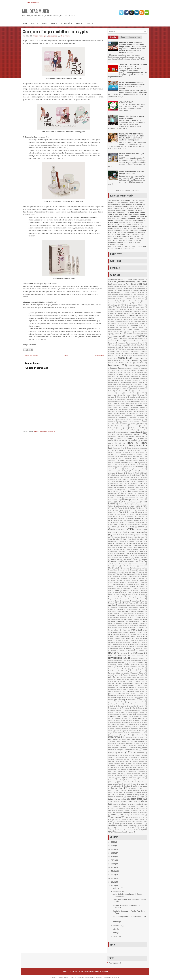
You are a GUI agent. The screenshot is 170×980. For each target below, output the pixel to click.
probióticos (112, 706)
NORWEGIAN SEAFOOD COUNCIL (130, 655)
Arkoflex (129, 336)
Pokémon (130, 696)
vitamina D (140, 824)
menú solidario (134, 621)
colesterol (112, 409)
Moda (134, 630)
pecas (133, 675)
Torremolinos (129, 793)
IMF (137, 562)
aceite (121, 295)
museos (113, 649)
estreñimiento (112, 494)
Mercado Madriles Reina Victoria (128, 626)
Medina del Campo (138, 611)
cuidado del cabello (125, 439)
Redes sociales (115, 729)
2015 (113, 882)
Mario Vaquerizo (130, 603)
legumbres (126, 589)
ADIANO (124, 305)
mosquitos (135, 642)
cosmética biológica (130, 430)
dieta (134, 458)
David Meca (128, 452)
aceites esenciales (126, 297)
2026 (113, 842)
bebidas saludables (139, 355)
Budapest (144, 368)
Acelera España (129, 301)
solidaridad (128, 769)
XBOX (138, 830)
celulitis (142, 393)
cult (120, 443)
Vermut (135, 813)
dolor (110, 463)
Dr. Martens (132, 465)
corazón (133, 424)
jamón (120, 574)
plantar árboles (140, 692)
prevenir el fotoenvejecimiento (134, 704)
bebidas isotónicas (124, 355)
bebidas (111, 355)
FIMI (110, 510)
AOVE (129, 332)
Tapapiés (111, 778)
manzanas (125, 601)
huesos (144, 558)
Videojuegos (114, 817)
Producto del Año (114, 708)
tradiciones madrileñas (116, 797)
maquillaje (135, 601)
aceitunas (141, 299)
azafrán (142, 349)
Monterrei (142, 640)
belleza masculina (115, 361)
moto (143, 642)
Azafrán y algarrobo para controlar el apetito (129, 917)
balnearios (135, 351)
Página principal (33, 2)
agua (131, 307)
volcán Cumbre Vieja (130, 826)
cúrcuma (137, 448)
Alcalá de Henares (132, 311)
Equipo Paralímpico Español (124, 487)
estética (126, 491)
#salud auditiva (123, 290)
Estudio (131, 494)
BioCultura (144, 366)
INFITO (124, 566)
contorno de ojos (139, 420)
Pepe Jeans (120, 677)
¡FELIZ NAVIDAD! (126, 102)
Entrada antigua (99, 356)
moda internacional (122, 636)
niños (110, 655)
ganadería (141, 527)
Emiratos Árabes (139, 475)
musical (138, 649)
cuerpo (111, 439)
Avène (126, 347)
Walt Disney (134, 828)
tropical (123, 802)
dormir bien (133, 463)
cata (136, 391)
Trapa (142, 797)
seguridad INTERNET (124, 759)
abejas (134, 293)
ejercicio (135, 471)
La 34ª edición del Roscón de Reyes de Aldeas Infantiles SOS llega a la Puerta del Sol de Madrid (132, 85)
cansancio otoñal (117, 380)
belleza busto (139, 358)
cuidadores (134, 441)
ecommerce (129, 467)
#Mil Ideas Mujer (134, 284)
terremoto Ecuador (115, 786)
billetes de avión (133, 366)
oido (110, 667)
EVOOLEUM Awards (115, 498)
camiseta (135, 376)
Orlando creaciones (138, 667)
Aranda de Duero (120, 334)
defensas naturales (126, 454)
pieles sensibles (113, 685)
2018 (113, 871)
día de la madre (139, 456)
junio (115, 933)
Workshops (129, 830)
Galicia (122, 527)
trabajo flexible (140, 795)
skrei (121, 768)
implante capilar (113, 564)
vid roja (127, 815)
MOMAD (119, 640)
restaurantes (114, 737)
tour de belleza (141, 792)
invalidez (111, 572)
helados (121, 547)
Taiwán (136, 776)
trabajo (130, 795)
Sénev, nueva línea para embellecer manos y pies (55, 32)
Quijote (145, 720)
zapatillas (122, 832)
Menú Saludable (117, 621)
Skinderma (114, 768)
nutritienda (111, 665)
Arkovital (111, 341)
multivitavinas (115, 647)
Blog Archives (135, 37)
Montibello (111, 642)
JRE (118, 578)
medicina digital (132, 609)
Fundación (144, 520)
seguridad (134, 757)
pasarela (135, 673)
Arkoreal (115, 338)
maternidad (124, 607)
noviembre (117, 892)
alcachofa (141, 309)
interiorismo (124, 570)
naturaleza (131, 651)
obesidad (120, 665)
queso (116, 720)
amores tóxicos (142, 321)
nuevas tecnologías (132, 661)
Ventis (119, 813)
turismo (143, 801)
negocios (124, 653)
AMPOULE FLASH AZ (118, 324)
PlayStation (112, 696)
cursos (144, 448)
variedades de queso (115, 810)
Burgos (142, 370)
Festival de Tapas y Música (132, 506)
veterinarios (143, 813)
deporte (139, 454)
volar (119, 826)
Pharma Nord (113, 681)
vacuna (122, 808)
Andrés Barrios (132, 324)
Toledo (130, 790)
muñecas (131, 647)
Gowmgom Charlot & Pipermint (124, 537)
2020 (113, 864)
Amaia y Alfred (122, 321)
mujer (130, 644)
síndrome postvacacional (125, 765)
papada (141, 671)
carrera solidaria (122, 387)
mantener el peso (114, 601)
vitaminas (111, 826)
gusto (131, 541)
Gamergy (131, 527)
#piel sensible (129, 289)
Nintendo (140, 653)
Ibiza (112, 560)
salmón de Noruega (131, 750)
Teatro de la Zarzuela (115, 780)
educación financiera (115, 469)
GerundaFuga (131, 535)
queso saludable (126, 720)
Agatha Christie (121, 307)
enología (133, 483)
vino (110, 820)
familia (119, 502)
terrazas (142, 784)
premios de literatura (116, 702)
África (110, 307)
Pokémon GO (140, 696)
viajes (114, 815)
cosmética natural (122, 432)
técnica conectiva (141, 780)
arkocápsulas (116, 336)
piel (117, 683)
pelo (110, 677)
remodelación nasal (121, 733)
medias (111, 609)
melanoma (112, 615)
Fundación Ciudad (117, 523)
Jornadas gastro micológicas (130, 576)
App (136, 332)
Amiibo (131, 321)
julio (115, 929)
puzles (142, 718)
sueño (121, 774)
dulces (142, 465)
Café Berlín (127, 372)
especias (142, 490)
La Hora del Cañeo (120, 582)
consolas (111, 420)
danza (119, 452)
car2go (142, 383)
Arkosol (123, 339)
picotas (110, 683)
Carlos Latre (125, 385)
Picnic (129, 681)
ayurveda (126, 349)
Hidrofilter (115, 549)
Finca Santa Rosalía (121, 510)
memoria (141, 615)
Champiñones (133, 397)
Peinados (141, 675)
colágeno (142, 407)
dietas (142, 458)
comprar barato (121, 413)
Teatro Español (129, 780)
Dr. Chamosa (120, 465)
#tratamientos (116, 293)
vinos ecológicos (123, 822)
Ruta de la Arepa (114, 746)
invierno (119, 572)
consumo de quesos (124, 420)
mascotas (132, 605)
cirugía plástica (132, 401)
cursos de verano (134, 450)
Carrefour (111, 387)
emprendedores (114, 477)
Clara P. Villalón (113, 403)
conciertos (128, 416)
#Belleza (112, 282)
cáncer (134, 378)
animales (111, 325)
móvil (110, 645)
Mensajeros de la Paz (127, 617)
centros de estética (115, 395)
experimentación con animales (134, 498)
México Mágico (113, 630)
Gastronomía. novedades (135, 532)
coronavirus (133, 426)
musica (121, 649)
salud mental (113, 755)
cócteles (133, 407)
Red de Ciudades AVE (140, 727)
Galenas (113, 527)
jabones (141, 572)
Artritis (142, 343)
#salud (111, 290)
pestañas (141, 679)
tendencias (133, 782)
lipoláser (135, 591)
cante (129, 381)
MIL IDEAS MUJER (35, 11)
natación (113, 651)
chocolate (130, 399)
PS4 (129, 716)
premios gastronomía (136, 702)
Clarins (123, 403)
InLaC (117, 568)
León (135, 589)
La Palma (132, 582)
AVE (120, 347)
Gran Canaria (113, 539)
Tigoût (117, 791)
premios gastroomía (115, 704)
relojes (110, 733)
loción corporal (120, 593)
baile (118, 351)
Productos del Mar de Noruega (133, 708)
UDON (133, 806)
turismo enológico (119, 804)
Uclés (124, 806)
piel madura (127, 683)
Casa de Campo (113, 389)
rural (143, 744)
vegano (127, 810)
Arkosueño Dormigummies (136, 339)
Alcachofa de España (115, 311)
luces (117, 595)
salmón (124, 748)
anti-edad (134, 325)
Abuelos (142, 293)
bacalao (111, 351)
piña (110, 692)
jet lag (138, 574)
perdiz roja (120, 679)
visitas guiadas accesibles (124, 824)
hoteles (128, 557)
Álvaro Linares (139, 319)
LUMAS (129, 595)
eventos (111, 496)
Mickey (125, 630)
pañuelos (131, 671)
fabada (134, 500)
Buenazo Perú (116, 370)
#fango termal (118, 284)
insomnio (126, 568)
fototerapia (121, 518)
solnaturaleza (140, 770)
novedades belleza (138, 658)
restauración (139, 735)
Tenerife (121, 784)
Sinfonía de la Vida (141, 765)
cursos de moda (117, 450)
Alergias (141, 313)
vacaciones (113, 808)
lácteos (111, 586)
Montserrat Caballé (123, 642)
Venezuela (111, 813)
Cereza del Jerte (131, 395)
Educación (139, 467)
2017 (113, 875)
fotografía (111, 518)
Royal (138, 744)
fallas (112, 502)
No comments (65, 36)
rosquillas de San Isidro (126, 744)
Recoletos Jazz (134, 725)
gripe (142, 539)
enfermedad (122, 479)
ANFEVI (142, 324)
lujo (123, 595)
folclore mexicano (127, 516)
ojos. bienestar (118, 667)
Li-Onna (142, 589)
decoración (112, 454)
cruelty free (141, 437)
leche (118, 589)
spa (115, 772)
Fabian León (143, 500)
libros (117, 591)
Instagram (136, 568)
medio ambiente (114, 613)
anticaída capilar (138, 328)
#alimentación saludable (136, 279)
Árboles (144, 334)
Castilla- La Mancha (123, 391)
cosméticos (136, 432)
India (110, 566)
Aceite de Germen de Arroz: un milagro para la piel (132, 173)
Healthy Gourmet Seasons (135, 545)
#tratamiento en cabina (139, 290)
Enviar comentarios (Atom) (44, 431)
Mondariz (127, 640)
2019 (113, 867)
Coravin (125, 424)
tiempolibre (132, 788)
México (142, 628)
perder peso (131, 677)
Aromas (120, 341)
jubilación (125, 578)
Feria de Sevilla (124, 504)
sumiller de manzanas (134, 774)
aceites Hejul (140, 297)
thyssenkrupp (142, 786)
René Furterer (135, 733)
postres (142, 698)
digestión (111, 461)
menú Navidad (116, 619)
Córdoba (141, 424)
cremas (139, 434)
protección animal (114, 714)
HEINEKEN (112, 547)
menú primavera (141, 619)
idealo (119, 560)
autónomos (112, 347)
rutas (124, 745)
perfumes (131, 679)
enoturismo (143, 483)
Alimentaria (116, 317)
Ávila (143, 347)
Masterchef (114, 607)
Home (25, 23)
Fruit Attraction (128, 520)
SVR (118, 776)
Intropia (142, 570)
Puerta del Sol (121, 718)
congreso (123, 418)
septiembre (118, 925)
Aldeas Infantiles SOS (126, 313)
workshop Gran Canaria (116, 830)
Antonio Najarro (133, 330)
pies (46, 36)
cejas (127, 393)
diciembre (117, 888)
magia (133, 597)
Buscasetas (112, 372)
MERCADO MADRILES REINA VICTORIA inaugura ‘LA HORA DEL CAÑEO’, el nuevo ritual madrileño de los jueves (131, 137)
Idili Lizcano (127, 560)
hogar (80, 22)
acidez (139, 301)
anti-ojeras (123, 328)
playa (142, 694)
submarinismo (132, 772)
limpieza (126, 591)
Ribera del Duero (119, 739)
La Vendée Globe (132, 585)
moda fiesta (143, 632)
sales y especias (113, 748)
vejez (134, 810)
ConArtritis (141, 414)
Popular (113, 37)
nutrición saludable (136, 663)
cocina (138, 403)
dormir (124, 463)
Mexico (133, 628)
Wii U (143, 828)
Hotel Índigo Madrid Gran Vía (125, 556)
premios (121, 700)
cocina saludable (136, 405)
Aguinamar (112, 309)
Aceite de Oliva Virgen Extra (135, 295)
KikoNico (111, 580)
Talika (143, 776)
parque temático (124, 673)
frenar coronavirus (114, 520)
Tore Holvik (119, 793)
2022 (113, 857)
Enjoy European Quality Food (118, 483)
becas (110, 358)
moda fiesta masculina (119, 634)
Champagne (121, 397)
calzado (121, 374)
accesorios (112, 295)
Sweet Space (127, 776)
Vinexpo (141, 817)
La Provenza (143, 582)
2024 (113, 849)
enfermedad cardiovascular (138, 479)
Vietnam (133, 817)
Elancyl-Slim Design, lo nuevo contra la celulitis (131, 117)
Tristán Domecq (113, 802)
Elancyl (145, 473)
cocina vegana (113, 407)
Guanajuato (122, 541)
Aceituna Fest (130, 299)
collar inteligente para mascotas (128, 409)
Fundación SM (113, 525)
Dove (110, 465)
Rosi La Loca (112, 744)
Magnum (111, 599)
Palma (123, 671)
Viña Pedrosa (136, 822)
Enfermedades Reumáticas (119, 481)
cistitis (143, 401)
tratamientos (52, 36)
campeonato (119, 379)
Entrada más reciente (31, 356)
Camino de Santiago (123, 376)
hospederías (112, 552)
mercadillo (119, 624)
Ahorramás (122, 309)
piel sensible (140, 683)
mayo (115, 936)
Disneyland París (130, 461)
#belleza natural (128, 282)
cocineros (124, 407)
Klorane (119, 580)
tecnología (114, 782)
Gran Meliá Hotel (129, 539)
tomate (137, 791)
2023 (113, 853)
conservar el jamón (137, 418)
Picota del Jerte (139, 681)
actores (144, 303)
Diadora (127, 459)
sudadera (142, 772)
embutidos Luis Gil (126, 475)
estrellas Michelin (138, 491)
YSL (115, 832)
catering (120, 393)
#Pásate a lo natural (115, 288)
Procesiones (122, 706)
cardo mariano (113, 385)
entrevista (131, 485)
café (119, 372)
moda (45, 22)
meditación (141, 613)
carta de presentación (137, 387)
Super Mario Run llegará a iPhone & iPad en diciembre (133, 65)
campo (127, 379)
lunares (136, 595)
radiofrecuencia (115, 723)
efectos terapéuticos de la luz (135, 469)
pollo (135, 698)
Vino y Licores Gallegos (137, 820)
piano (122, 681)
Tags (123, 37)
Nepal (132, 653)
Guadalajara (112, 541)
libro (110, 591)
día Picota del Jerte (115, 459)
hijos (122, 549)
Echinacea (111, 467)
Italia (134, 572)
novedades (115, 658)
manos (41, 36)
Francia (140, 518)
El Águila (120, 473)
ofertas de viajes (138, 665)
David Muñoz (140, 452)
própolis (142, 712)
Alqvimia (127, 319)
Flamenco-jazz (121, 514)
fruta (136, 520)
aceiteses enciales (115, 299)
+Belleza (126, 293)
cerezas (142, 395)
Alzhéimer (111, 321)
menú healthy (142, 617)
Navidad (112, 653)
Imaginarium (129, 562)
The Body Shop (129, 786)
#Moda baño (121, 286)
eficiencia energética (115, 471)
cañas (136, 381)
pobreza (122, 696)
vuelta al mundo (122, 828)
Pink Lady (134, 690)
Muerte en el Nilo (120, 645)
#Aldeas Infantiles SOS (116, 279)
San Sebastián (124, 755)
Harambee (120, 545)
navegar (142, 651)
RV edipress (133, 746)
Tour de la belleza (117, 795)
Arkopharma (141, 336)
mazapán (142, 607)
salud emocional (138, 753)
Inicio (66, 356)
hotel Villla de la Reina (115, 558)
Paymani (126, 675)
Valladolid (130, 808)
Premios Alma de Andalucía (136, 700)
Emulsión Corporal (130, 477)
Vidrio (126, 817)
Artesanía (122, 343)
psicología (136, 716)
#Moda (111, 286)
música (128, 649)
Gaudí (114, 535)
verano (126, 812)
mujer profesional (141, 644)
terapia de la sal (131, 784)
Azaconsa (135, 349)
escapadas (121, 489)
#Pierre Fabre (140, 289)
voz (112, 828)
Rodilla (136, 739)
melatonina (123, 615)
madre (143, 595)
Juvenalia (142, 578)
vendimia (142, 810)
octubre (116, 922)
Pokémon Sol (126, 698)
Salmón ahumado (134, 748)
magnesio (141, 597)
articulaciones (133, 343)
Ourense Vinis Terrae (115, 669)
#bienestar (142, 282)
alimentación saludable (138, 315)
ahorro (132, 309)
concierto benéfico (114, 416)
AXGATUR (117, 349)
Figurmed (141, 508)
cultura (130, 443)
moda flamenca (135, 634)
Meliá (133, 615)
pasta (143, 673)
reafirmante (136, 723)
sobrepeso (111, 770)
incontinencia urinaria (138, 564)
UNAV (142, 806)
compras (132, 413)
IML (143, 562)
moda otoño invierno (124, 638)
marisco (141, 603)
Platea (133, 694)
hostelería (122, 551)
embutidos (114, 475)
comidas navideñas (125, 411)
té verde (142, 778)
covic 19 (119, 434)
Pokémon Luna (113, 698)
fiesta (112, 508)
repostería (115, 735)
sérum (130, 763)
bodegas (114, 368)
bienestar (114, 365)
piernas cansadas (128, 685)
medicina (120, 609)
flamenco (131, 512)
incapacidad (125, 564)
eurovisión (141, 494)
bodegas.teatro (125, 368)
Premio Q (111, 700)
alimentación (120, 315)
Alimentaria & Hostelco (129, 317)
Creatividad (129, 434)
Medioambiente (129, 613)
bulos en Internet (130, 370)
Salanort (142, 746)
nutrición (121, 663)
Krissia (134, 580)
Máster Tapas (143, 605)
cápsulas (135, 383)
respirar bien (127, 735)
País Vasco (112, 671)
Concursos (140, 416)
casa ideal (125, 389)
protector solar (127, 714)
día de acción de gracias (123, 457)
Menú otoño (128, 619)
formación (141, 516)
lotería (136, 593)
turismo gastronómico (138, 804)
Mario (120, 603)
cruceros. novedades (127, 436)
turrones (115, 806)
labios (142, 585)
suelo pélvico (112, 774)
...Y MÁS (90, 22)
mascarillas (122, 605)
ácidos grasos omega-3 (125, 303)
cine (123, 401)
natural (122, 651)
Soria (110, 772)
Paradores (112, 673)
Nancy (145, 649)
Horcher (142, 549)
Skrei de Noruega (131, 768)
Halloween (120, 543)
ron (119, 741)
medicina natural (122, 611)
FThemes (60, 977)
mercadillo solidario (132, 623)
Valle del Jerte (140, 808)
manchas (133, 599)
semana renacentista (122, 761)
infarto (116, 566)
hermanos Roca (131, 547)
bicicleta (140, 363)
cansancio (143, 378)
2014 (113, 886)
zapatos (130, 832)
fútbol (122, 524)
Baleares (125, 351)
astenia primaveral (121, 345)
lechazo (111, 589)
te (132, 778)
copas (117, 424)
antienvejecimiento (115, 330)
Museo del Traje (142, 647)
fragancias (131, 518)
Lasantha (80, 977)
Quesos (137, 720)
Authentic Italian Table (138, 345)
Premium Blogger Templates (93, 977)
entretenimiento (117, 485)
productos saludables (131, 710)
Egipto (126, 471)
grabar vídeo (140, 537)
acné (137, 303)
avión (110, 349)
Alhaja (110, 315)
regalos (133, 729)
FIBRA (145, 506)
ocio (128, 665)
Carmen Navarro (138, 385)
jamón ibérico (129, 574)
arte (140, 341)
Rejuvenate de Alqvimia (137, 731)
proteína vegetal (142, 714)
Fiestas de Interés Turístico (127, 508)
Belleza (35, 22)
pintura (142, 689)
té (136, 778)
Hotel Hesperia (120, 553)
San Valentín (136, 755)
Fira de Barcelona (138, 510)
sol (119, 769)
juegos (133, 578)
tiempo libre (117, 788)
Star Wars (122, 772)
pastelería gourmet (114, 675)
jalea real (111, 574)
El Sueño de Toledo (133, 473)
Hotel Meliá (141, 556)
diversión (142, 461)
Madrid (111, 597)
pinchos (125, 690)
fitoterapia (112, 512)
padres (143, 669)
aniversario (123, 326)
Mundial (124, 647)
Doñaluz (116, 463)
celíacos (134, 393)
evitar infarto (121, 496)
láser (133, 586)
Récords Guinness (124, 727)
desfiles (111, 457)
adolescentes (133, 305)
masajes (111, 605)
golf (109, 537)
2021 (113, 860)
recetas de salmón (118, 724)
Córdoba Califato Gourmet (117, 426)
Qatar (110, 720)
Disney (119, 460)
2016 (113, 878)
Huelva (137, 557)
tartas (126, 778)
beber (135, 353)
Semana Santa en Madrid (117, 763)
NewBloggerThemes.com (112, 977)
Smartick (142, 768)
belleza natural (132, 361)
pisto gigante (127, 691)
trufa (129, 801)
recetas (144, 722)
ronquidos (126, 741)
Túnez (136, 802)
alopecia (142, 317)
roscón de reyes (138, 741)
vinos (110, 822)
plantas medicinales (116, 694)
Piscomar (117, 692)
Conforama (112, 418)
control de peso (128, 422)
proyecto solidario (117, 716)
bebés (142, 353)
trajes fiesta (131, 797)
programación (132, 712)
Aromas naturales (131, 341)
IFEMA (136, 560)
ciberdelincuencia (114, 401)
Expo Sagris (112, 500)
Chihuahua (120, 399)
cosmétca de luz (114, 430)
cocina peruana (121, 405)
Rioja (129, 739)
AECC (142, 305)
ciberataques (141, 399)
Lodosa (129, 593)
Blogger (135, 190)
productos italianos (115, 710)
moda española (130, 632)
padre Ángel (134, 669)
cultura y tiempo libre (137, 445)
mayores (133, 607)
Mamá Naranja (122, 599)
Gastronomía (67, 22)
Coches (130, 403)
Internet (133, 570)
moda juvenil (136, 636)
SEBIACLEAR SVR (122, 757)
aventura (135, 347)
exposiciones (124, 500)
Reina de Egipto (121, 731)
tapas (119, 778)
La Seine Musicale (117, 585)
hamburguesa (132, 543)
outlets (126, 669)
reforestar (125, 729)
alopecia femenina (114, 319)
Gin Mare (141, 535)
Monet (134, 640)
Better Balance (125, 363)
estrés (122, 494)
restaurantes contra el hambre (135, 737)
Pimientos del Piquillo (126, 687)
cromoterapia (112, 437)
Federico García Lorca (132, 502)
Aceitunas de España (115, 301)
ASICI (110, 345)
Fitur (120, 512)
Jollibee (116, 576)
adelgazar (114, 305)
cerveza (111, 397)
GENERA (122, 535)
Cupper (129, 448)
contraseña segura (114, 422)
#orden (142, 286)
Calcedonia (137, 372)
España (133, 489)
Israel (127, 572)
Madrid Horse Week (122, 597)
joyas (112, 578)
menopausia (112, 617)
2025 (113, 846)
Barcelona (120, 353)
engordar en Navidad (138, 481)
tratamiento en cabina (117, 799)
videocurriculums (139, 815)
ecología (120, 467)
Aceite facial (112, 297)
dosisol (143, 463)
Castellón (134, 389)
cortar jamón (123, 428)
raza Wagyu (126, 723)
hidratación (143, 547)
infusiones (133, 566)
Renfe (145, 733)
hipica (128, 549)
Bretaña (136, 368)
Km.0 (127, 580)
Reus (110, 739)
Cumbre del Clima (118, 448)
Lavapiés (141, 587)
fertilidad (118, 506)
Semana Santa (138, 761)
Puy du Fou (133, 718)
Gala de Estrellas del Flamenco (137, 525)
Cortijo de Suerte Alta (138, 428)
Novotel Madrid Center (115, 661)
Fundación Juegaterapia (136, 523)
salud (55, 22)
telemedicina (123, 782)
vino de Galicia (120, 820)
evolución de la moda (136, 496)
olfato (128, 667)
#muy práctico (132, 286)
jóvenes (144, 576)
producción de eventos (137, 706)
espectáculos (113, 491)
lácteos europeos (123, 587)
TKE (123, 791)
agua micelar (140, 307)
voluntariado (143, 826)
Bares (128, 353)
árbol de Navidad (134, 334)
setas (138, 763)
